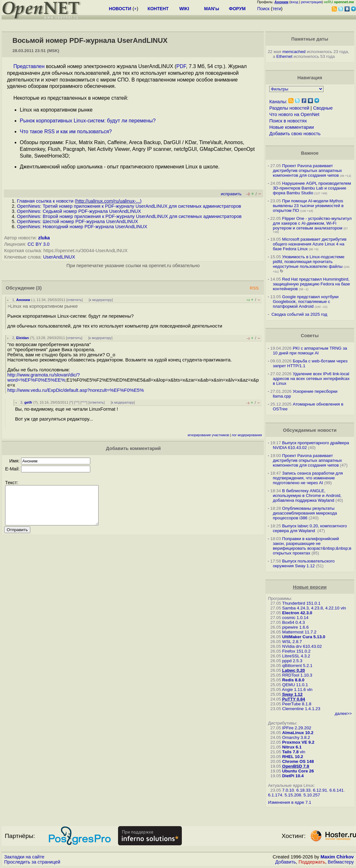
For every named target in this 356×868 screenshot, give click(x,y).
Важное (310, 153)
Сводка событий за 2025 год (299, 314)
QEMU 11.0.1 (295, 685)
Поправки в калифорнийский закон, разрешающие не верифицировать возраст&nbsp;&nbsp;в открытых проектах (312, 546)
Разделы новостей (289, 108)
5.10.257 (312, 795)
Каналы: (278, 102)
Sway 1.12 (293, 694)
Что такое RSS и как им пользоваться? (66, 132)
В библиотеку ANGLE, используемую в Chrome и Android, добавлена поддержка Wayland (307, 496)
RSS (254, 288)
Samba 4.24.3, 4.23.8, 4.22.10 (311, 608)
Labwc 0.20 (294, 670)
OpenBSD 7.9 (296, 766)
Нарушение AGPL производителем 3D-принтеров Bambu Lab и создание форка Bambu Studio (312, 188)
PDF (181, 66)
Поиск (263, 9)
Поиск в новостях (288, 121)
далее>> (343, 713)
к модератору (101, 300)
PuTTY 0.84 (294, 699)
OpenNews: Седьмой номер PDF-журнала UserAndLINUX (79, 211)
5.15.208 (293, 795)
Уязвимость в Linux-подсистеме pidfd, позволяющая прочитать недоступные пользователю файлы (309, 262)
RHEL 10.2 (293, 757)
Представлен (29, 66)
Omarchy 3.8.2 (296, 737)
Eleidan (23, 338)
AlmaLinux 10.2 (298, 733)
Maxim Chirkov (337, 857)
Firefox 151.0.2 (297, 651)
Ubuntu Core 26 (298, 771)
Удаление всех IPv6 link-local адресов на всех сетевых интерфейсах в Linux (311, 379)
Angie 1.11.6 (294, 690)
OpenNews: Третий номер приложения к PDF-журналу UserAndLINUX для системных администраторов (129, 206)
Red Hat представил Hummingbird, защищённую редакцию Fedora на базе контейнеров (311, 284)
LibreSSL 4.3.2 (296, 656)
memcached (294, 52)
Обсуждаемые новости (310, 430)
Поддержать (312, 862)
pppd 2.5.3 (292, 661)
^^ (77, 402)
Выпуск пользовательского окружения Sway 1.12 (304, 563)
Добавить (286, 862)
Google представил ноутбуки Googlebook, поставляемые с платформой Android (306, 302)
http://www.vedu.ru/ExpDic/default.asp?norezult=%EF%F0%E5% (76, 390)
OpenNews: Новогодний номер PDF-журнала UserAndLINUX (82, 227)
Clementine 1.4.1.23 (301, 709)
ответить (74, 300)
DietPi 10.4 (293, 776)
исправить (231, 194)
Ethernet (284, 56)
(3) (39, 288)
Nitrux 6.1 (292, 747)
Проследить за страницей (32, 862)
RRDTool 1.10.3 (297, 675)
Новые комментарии (292, 127)
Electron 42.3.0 (297, 613)
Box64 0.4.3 (294, 622)
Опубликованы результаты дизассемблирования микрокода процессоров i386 (305, 513)
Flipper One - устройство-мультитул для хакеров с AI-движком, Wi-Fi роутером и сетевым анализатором (312, 223)
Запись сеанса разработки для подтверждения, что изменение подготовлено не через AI (308, 478)
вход (294, 2)
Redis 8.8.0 (293, 680)
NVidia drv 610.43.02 (302, 646)
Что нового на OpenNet (294, 114)
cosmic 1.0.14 (295, 618)
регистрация (311, 2)
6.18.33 (303, 790)
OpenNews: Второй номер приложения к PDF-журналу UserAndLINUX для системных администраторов (129, 216)
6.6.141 (337, 790)
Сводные (323, 108)
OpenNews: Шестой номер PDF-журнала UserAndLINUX (78, 221)
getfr (28, 402)
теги (277, 9)
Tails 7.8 (291, 752)
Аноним (23, 300)
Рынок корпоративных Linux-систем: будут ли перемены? (88, 121)
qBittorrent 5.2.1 (297, 666)
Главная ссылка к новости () (79, 201)
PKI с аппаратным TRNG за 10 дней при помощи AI (310, 351)
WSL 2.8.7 (292, 642)
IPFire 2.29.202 (297, 728)
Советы (310, 336)
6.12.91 (320, 790)
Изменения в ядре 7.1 (290, 802)
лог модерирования (247, 435)
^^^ (84, 402)
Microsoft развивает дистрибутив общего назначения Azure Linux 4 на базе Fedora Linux (310, 244)
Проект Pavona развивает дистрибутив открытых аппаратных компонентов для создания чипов (307, 170)
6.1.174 (275, 795)
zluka (44, 238)
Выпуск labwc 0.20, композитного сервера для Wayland (310, 528)
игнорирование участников (208, 435)
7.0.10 (288, 790)
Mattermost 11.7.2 (299, 632)
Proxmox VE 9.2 (298, 742)
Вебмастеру (341, 862)
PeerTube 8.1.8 (297, 704)
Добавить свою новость (295, 134)
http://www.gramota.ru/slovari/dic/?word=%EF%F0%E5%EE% (44, 377)
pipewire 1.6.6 (296, 627)
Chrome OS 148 (298, 761)
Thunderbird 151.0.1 (301, 603)
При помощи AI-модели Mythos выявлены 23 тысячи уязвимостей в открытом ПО (308, 206)
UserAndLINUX (59, 257)
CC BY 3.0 (38, 244)
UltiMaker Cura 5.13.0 (304, 637)
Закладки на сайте (24, 857)
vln (343, 608)
